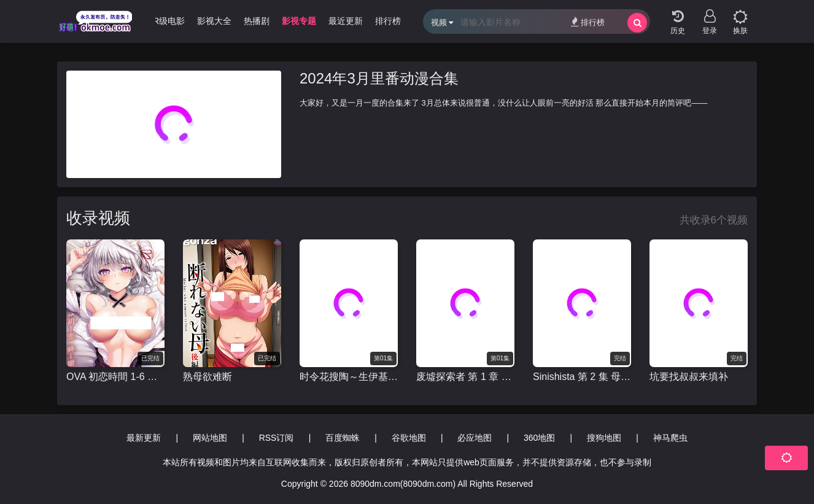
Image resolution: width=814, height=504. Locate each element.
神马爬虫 (670, 438)
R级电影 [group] (169, 21)
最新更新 (144, 438)
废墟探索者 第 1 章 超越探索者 (465, 377)
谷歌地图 (409, 438)
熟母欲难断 (207, 377)
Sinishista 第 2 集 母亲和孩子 (582, 377)
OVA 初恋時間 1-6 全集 (115, 377)
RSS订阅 (277, 438)
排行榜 (588, 22)
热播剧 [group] (257, 21)
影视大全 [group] (214, 21)
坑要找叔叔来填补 (689, 377)
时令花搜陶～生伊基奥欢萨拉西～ (349, 377)
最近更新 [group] (346, 21)
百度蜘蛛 (343, 438)
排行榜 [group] (388, 21)
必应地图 (475, 438)
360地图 (539, 438)
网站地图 (210, 438)
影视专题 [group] (299, 21)
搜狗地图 (604, 438)
